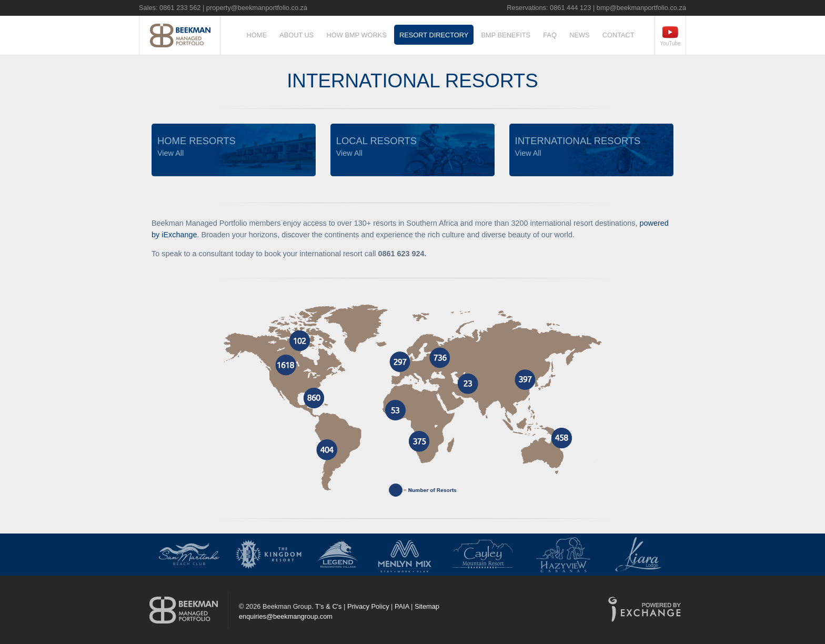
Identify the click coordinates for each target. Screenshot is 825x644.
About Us (296, 35)
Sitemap (427, 606)
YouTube (670, 43)
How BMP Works (357, 35)
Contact (618, 35)
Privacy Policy (368, 606)
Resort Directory (434, 35)
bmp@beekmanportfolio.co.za (641, 8)
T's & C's (328, 606)
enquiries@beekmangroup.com (286, 616)
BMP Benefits (506, 35)
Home (257, 35)
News (579, 35)
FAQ (550, 35)
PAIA (402, 606)
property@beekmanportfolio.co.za (257, 8)
